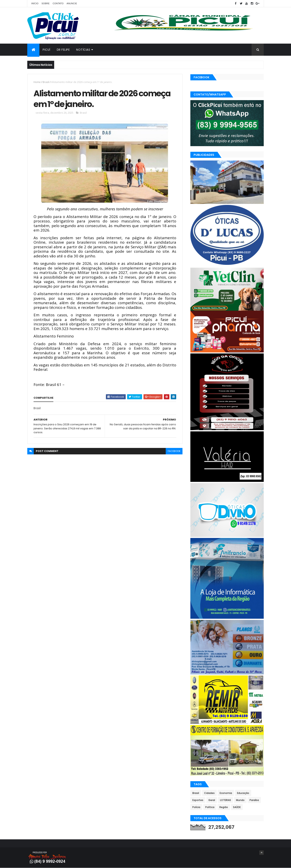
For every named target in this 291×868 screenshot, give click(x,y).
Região (224, 807)
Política (210, 807)
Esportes (198, 800)
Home (37, 82)
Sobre (45, 3)
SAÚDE (237, 807)
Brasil (46, 82)
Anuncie (72, 3)
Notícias (83, 50)
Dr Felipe (63, 50)
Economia (226, 793)
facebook (174, 451)
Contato (58, 3)
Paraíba (254, 800)
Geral (212, 800)
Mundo (240, 800)
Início (35, 3)
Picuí (46, 50)
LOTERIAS (226, 800)
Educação (243, 793)
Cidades (209, 793)
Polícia (196, 807)
